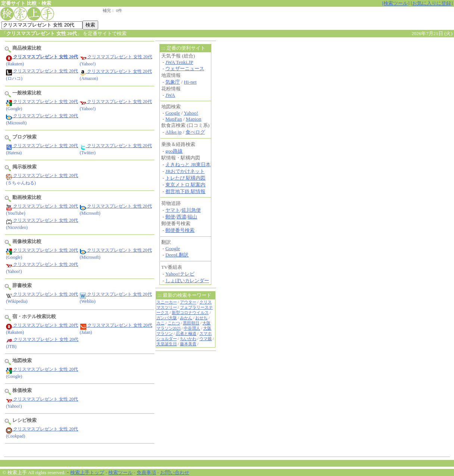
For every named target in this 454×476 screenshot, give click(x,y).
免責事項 (146, 472)
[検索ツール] (396, 3)
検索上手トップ (87, 472)
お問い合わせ (175, 472)
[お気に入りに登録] (432, 3)
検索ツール (120, 472)
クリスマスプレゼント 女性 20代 (116, 57)
